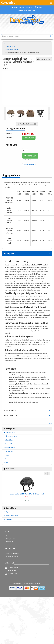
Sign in (29, 7)
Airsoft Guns (9, 440)
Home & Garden (10, 444)
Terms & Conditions (12, 553)
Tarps (6, 455)
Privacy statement (11, 556)
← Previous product (28, 165)
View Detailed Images (27, 124)
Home (6, 44)
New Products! (9, 432)
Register (39, 7)
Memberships (10, 436)
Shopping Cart (10, 539)
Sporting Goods (10, 448)
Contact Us (9, 542)
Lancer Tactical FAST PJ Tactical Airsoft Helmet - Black (27, 494)
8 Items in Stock (29, 138)
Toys (6, 463)
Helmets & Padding (13, 50)
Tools (6, 459)
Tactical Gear (11, 47)
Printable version (44, 59)
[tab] (27, 254)
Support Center (18, 7)
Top (50, 424)
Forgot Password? (11, 516)
